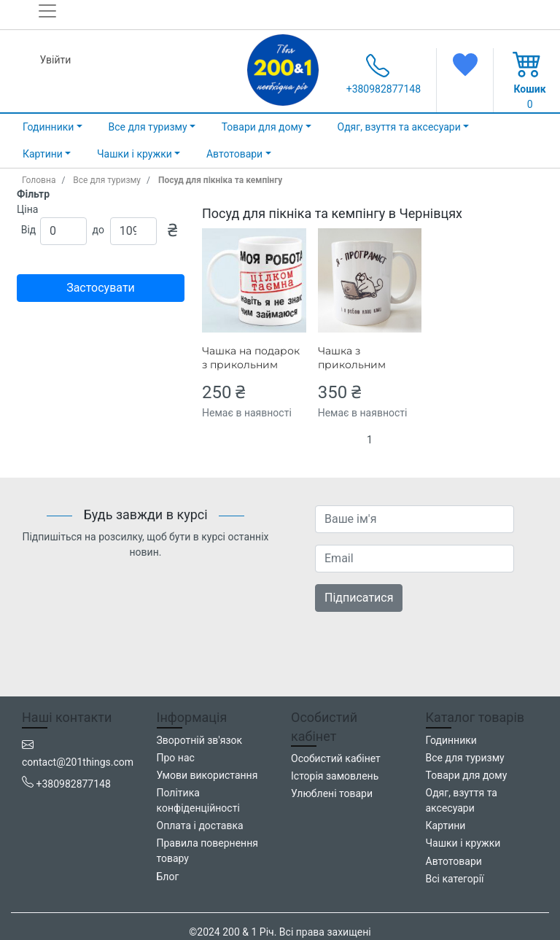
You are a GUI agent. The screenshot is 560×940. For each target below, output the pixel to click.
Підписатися (359, 598)
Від (29, 230)
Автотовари (454, 861)
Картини (446, 826)
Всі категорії (455, 879)
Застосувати (101, 288)
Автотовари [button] (234, 154)
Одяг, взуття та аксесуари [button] (399, 127)
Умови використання (207, 775)
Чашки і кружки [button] (135, 154)
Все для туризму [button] (147, 127)
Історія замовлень (335, 776)
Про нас (176, 758)
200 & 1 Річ (248, 932)
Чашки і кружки (463, 843)
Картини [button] (43, 154)
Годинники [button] (48, 127)
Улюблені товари (332, 793)
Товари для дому (467, 775)
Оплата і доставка (200, 826)
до (98, 230)
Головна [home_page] (39, 180)
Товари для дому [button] (262, 127)
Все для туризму (107, 180)
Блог (168, 877)
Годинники (451, 740)
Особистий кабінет (336, 758)
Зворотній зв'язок (200, 740)
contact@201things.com (78, 762)
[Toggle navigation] (52, 17)
